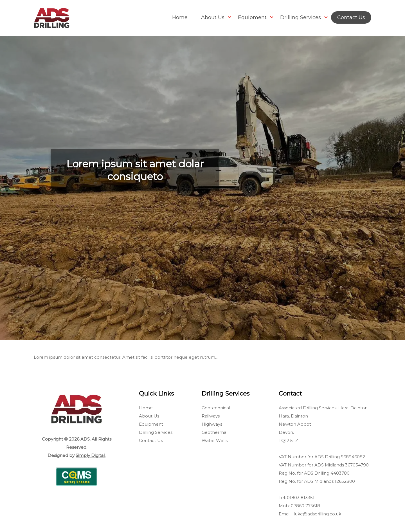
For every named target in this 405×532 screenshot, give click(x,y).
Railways (211, 416)
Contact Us (351, 17)
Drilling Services (301, 17)
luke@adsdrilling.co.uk (317, 514)
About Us (213, 17)
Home (180, 17)
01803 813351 (301, 498)
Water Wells (215, 440)
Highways (212, 424)
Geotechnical (216, 408)
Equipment (252, 17)
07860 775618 (305, 506)
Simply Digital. (91, 455)
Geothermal (215, 432)
